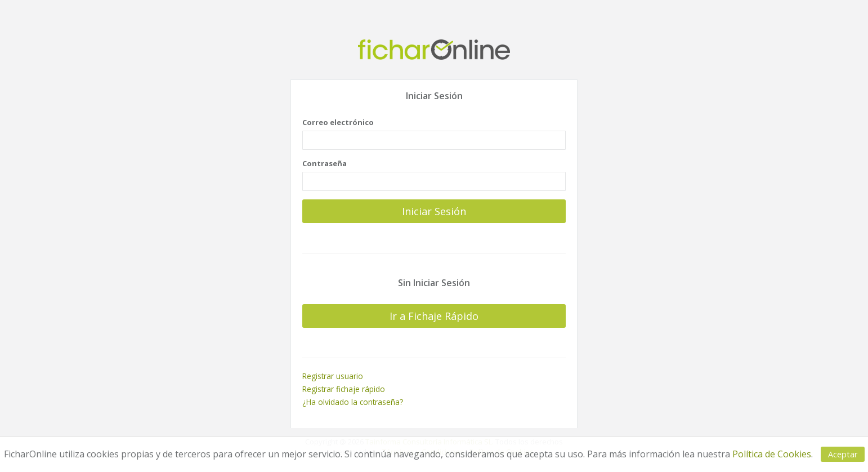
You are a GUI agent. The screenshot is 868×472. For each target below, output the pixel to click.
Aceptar (843, 454)
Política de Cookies (772, 454)
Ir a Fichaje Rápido (434, 316)
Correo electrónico (338, 122)
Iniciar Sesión (434, 211)
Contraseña (325, 163)
